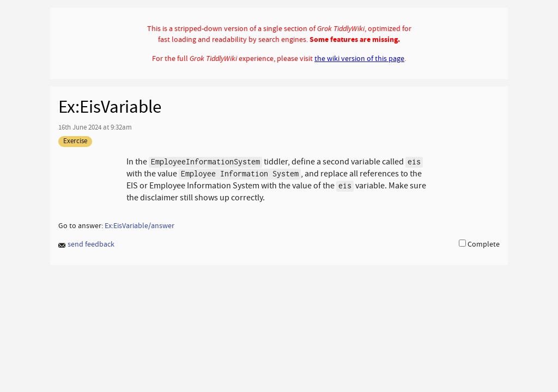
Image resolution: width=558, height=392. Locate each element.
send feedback (86, 244)
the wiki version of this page (359, 58)
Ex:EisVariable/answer (139, 225)
